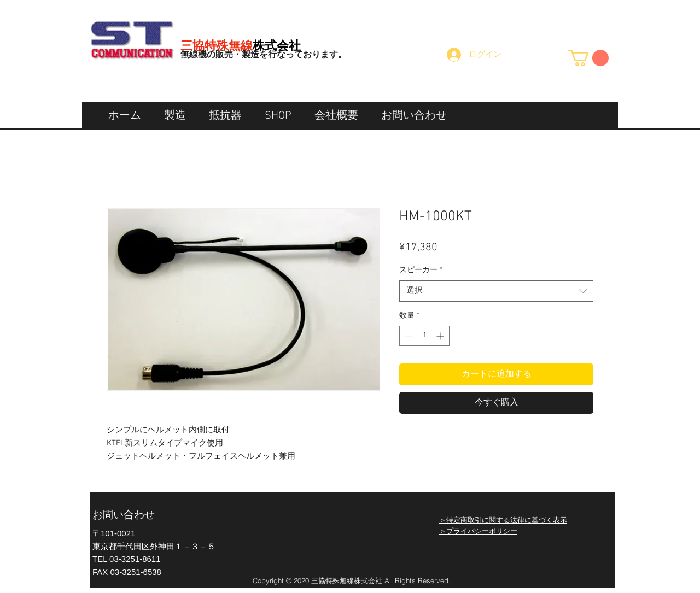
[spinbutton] (424, 336)
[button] (588, 58)
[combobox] (496, 291)
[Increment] (441, 336)
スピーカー (421, 270)
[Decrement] (408, 336)
